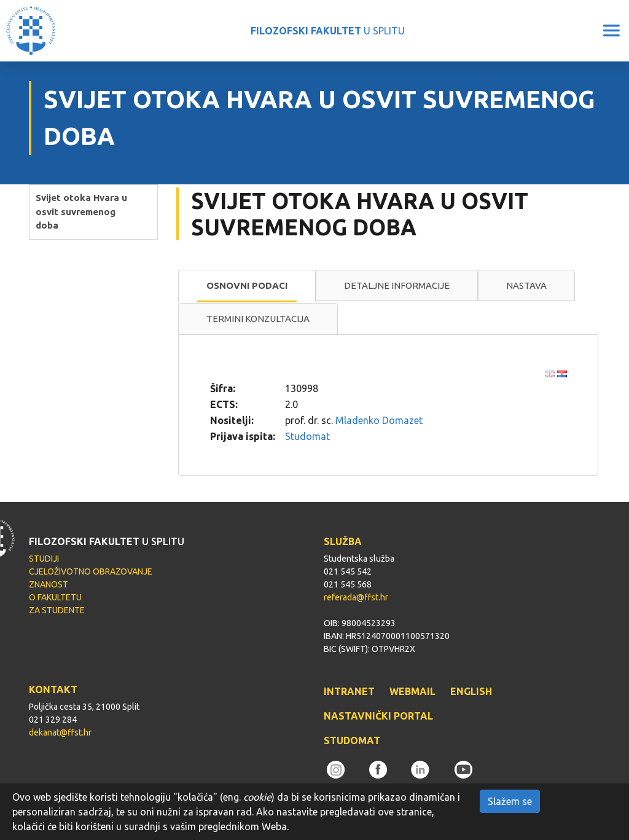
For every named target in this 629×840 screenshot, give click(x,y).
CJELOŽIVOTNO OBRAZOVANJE (91, 571)
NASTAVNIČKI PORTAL (378, 716)
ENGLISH (471, 691)
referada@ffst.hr (356, 597)
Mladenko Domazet (379, 420)
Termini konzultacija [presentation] (258, 319)
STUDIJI (44, 559)
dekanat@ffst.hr (60, 732)
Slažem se (510, 801)
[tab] (247, 286)
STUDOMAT (352, 740)
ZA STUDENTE (57, 610)
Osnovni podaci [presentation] (247, 285)
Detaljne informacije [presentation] (397, 285)
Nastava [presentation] (526, 285)
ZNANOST (49, 584)
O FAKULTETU (55, 597)
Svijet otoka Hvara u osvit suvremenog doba (81, 211)
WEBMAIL (412, 691)
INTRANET (349, 691)
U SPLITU (328, 31)
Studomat (307, 436)
